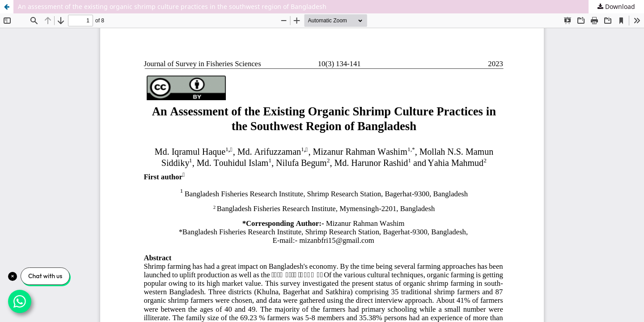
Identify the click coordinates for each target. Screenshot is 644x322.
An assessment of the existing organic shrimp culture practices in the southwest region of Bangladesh (172, 6)
